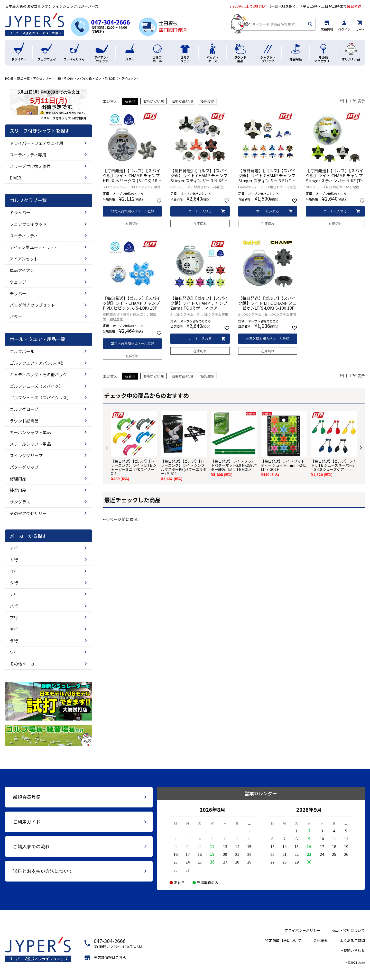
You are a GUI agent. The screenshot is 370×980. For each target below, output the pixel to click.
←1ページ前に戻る (120, 519)
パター (16, 317)
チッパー (18, 293)
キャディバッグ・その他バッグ (38, 374)
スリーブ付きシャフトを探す (40, 131)
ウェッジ (18, 282)
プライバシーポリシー (302, 930)
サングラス (20, 502)
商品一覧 (23, 78)
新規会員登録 (27, 797)
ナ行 (14, 594)
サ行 (14, 571)
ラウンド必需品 (24, 421)
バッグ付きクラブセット (32, 305)
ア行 (14, 548)
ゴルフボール (22, 351)
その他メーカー (24, 664)
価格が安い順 (153, 101)
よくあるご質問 (352, 940)
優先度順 (207, 101)
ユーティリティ (24, 236)
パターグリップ (24, 467)
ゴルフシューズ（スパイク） (36, 386)
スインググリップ (26, 455)
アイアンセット (24, 259)
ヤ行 (14, 629)
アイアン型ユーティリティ (34, 247)
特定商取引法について (283, 940)
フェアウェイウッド (28, 224)
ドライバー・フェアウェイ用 (36, 143)
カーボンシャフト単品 (30, 432)
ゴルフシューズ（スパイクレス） (40, 398)
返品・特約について (349, 930)
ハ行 (14, 606)
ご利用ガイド (27, 822)
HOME (9, 78)
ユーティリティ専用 (28, 155)
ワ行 (14, 652)
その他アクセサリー (28, 513)
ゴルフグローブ (24, 409)
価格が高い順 (182, 101)
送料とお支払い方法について (43, 871)
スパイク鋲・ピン (89, 78)
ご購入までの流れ (31, 846)
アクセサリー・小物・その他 (53, 78)
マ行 (14, 617)
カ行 (14, 560)
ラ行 (14, 641)
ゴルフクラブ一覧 (28, 200)
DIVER (15, 178)
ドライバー (20, 212)
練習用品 (18, 490)
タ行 (14, 583)
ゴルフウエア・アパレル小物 (36, 363)
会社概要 (320, 940)
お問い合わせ (354, 950)
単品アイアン (22, 270)
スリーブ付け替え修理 (30, 166)
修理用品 (18, 479)
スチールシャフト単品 (30, 444)
